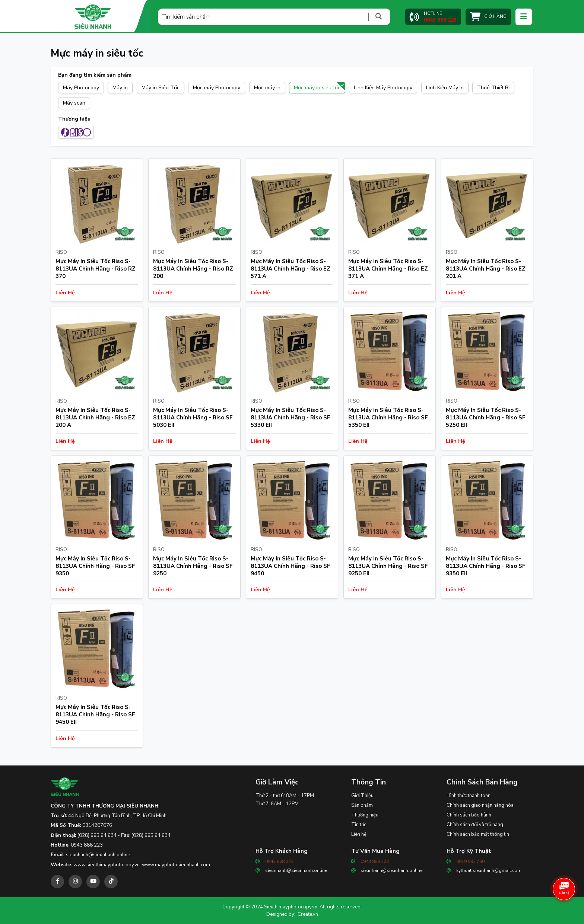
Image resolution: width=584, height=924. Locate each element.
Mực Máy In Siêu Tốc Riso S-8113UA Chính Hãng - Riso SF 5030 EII (193, 418)
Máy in (120, 88)
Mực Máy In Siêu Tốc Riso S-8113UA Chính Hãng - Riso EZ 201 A (486, 269)
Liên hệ (359, 834)
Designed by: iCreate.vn (292, 914)
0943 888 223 (87, 845)
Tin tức (359, 825)
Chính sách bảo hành (469, 815)
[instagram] (75, 882)
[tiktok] (111, 882)
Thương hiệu (365, 815)
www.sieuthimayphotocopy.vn (107, 865)
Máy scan (74, 103)
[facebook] (57, 882)
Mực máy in (267, 88)
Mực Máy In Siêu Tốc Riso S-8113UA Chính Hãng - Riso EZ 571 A (291, 269)
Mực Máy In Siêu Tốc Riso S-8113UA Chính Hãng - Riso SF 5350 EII (388, 418)
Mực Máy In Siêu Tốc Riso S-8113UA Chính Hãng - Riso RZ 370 (96, 269)
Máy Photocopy (81, 88)
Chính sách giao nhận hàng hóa (480, 805)
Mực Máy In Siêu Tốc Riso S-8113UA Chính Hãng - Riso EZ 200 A (95, 418)
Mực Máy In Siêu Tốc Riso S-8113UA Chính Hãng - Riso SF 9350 (95, 566)
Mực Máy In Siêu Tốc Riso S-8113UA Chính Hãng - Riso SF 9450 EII (95, 714)
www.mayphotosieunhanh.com (176, 865)
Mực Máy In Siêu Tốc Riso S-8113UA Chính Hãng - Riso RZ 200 (193, 269)
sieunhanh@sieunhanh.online (98, 855)
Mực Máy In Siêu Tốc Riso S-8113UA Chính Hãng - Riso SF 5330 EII (291, 418)
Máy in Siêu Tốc (161, 88)
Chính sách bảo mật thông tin (478, 834)
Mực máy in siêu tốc (317, 88)
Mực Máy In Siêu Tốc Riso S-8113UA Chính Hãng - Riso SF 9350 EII (486, 566)
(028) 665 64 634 (97, 835)
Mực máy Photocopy (217, 88)
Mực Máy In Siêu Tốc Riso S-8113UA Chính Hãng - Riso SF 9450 (291, 566)
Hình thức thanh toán (469, 796)
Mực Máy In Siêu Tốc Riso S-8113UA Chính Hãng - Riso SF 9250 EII (388, 566)
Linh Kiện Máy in (445, 88)
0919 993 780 (470, 861)
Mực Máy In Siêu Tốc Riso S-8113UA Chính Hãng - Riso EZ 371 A (388, 269)
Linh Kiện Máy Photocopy (383, 88)
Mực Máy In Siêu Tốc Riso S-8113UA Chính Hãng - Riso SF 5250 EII (486, 418)
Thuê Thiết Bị (493, 88)
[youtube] (93, 882)
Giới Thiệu (362, 796)
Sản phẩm (362, 805)
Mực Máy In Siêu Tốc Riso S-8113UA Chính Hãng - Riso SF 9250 (193, 566)
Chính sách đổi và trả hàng (475, 825)
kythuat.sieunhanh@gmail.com (489, 870)
